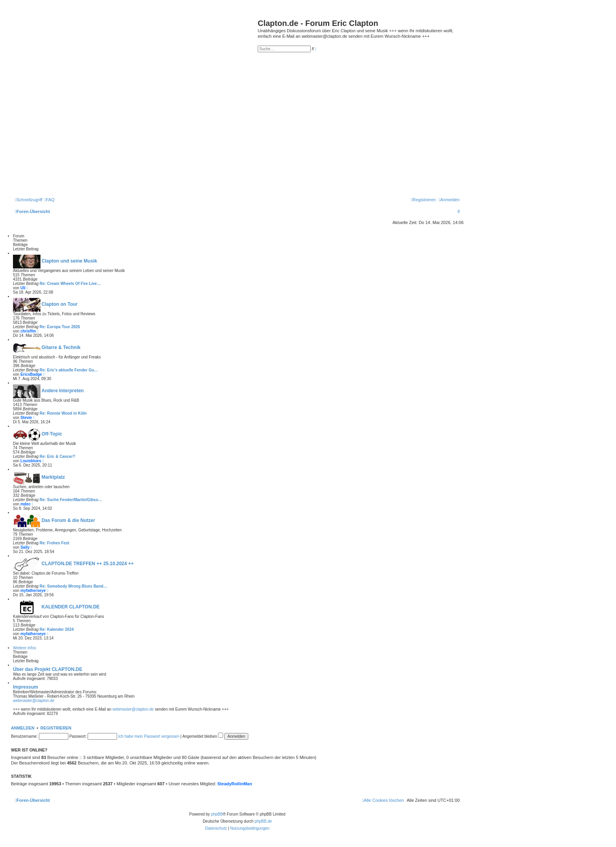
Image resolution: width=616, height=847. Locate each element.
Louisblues (31, 461)
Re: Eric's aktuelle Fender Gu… (69, 370)
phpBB (217, 814)
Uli (23, 288)
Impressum (26, 687)
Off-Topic (52, 434)
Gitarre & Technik (61, 347)
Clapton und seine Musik (69, 261)
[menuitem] (49, 200)
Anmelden (23, 728)
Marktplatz (53, 477)
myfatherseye (33, 591)
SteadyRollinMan (235, 784)
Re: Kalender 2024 (57, 629)
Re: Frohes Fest (55, 543)
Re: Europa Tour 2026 (60, 327)
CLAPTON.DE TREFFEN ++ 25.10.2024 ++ (88, 564)
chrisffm (28, 331)
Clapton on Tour (60, 304)
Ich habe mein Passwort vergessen (149, 736)
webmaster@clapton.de (34, 701)
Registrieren (56, 728)
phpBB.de (263, 821)
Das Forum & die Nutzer (68, 520)
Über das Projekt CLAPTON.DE (48, 669)
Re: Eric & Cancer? (58, 457)
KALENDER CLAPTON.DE (71, 607)
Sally (25, 547)
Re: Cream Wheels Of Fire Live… (70, 284)
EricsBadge (31, 374)
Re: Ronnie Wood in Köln (63, 413)
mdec (26, 504)
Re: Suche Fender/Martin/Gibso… (71, 500)
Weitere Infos (25, 648)
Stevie (26, 418)
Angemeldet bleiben (203, 736)
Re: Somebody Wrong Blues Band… (73, 586)
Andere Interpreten (63, 391)
